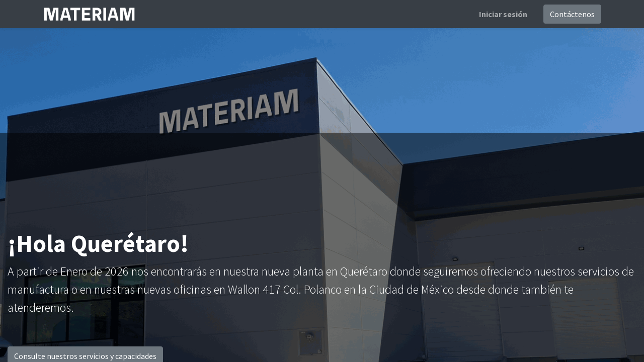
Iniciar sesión (503, 14)
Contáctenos (572, 14)
